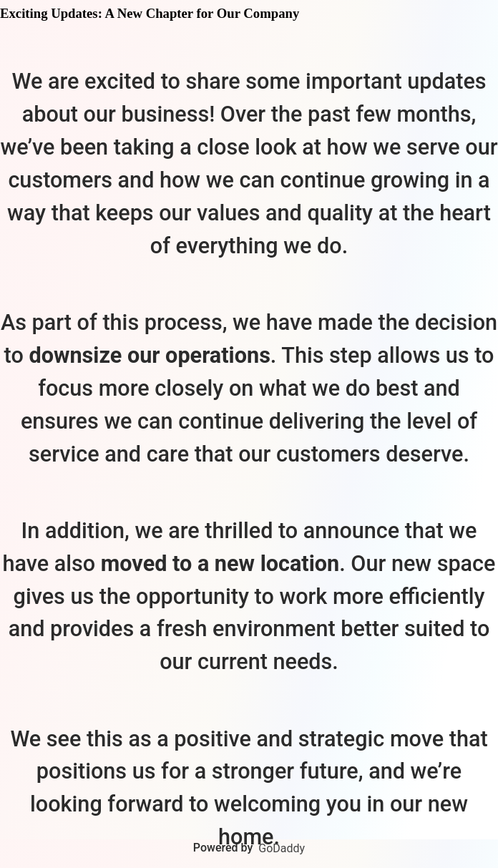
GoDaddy (282, 848)
